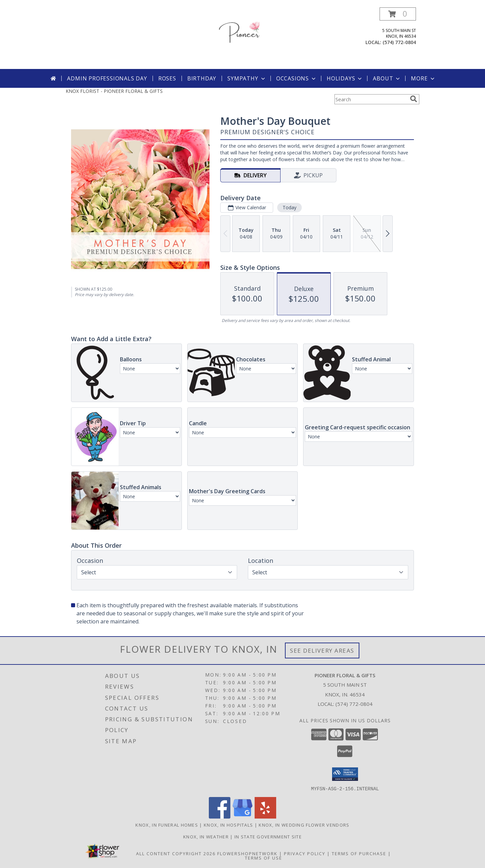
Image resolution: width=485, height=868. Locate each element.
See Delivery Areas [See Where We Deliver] (322, 650)
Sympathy (247, 78)
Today (289, 207)
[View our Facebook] (220, 816)
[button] (398, 14)
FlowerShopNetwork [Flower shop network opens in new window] (247, 853)
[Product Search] (371, 99)
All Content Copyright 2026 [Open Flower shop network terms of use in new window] (176, 853)
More (423, 78)
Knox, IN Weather (206, 836)
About (387, 78)
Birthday (202, 78)
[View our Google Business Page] (243, 816)
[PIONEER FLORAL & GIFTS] (243, 38)
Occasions (297, 78)
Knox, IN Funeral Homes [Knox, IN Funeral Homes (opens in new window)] (167, 825)
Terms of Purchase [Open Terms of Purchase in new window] (359, 853)
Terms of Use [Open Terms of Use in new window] (264, 858)
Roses (167, 78)
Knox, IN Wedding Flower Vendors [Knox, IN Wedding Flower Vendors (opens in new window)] (304, 825)
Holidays (345, 78)
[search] (414, 99)
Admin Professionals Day (107, 78)
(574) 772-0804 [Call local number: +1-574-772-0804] (399, 42)
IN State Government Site (268, 836)
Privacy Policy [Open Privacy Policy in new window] (305, 853)
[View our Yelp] (265, 816)
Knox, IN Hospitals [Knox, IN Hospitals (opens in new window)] (228, 825)
